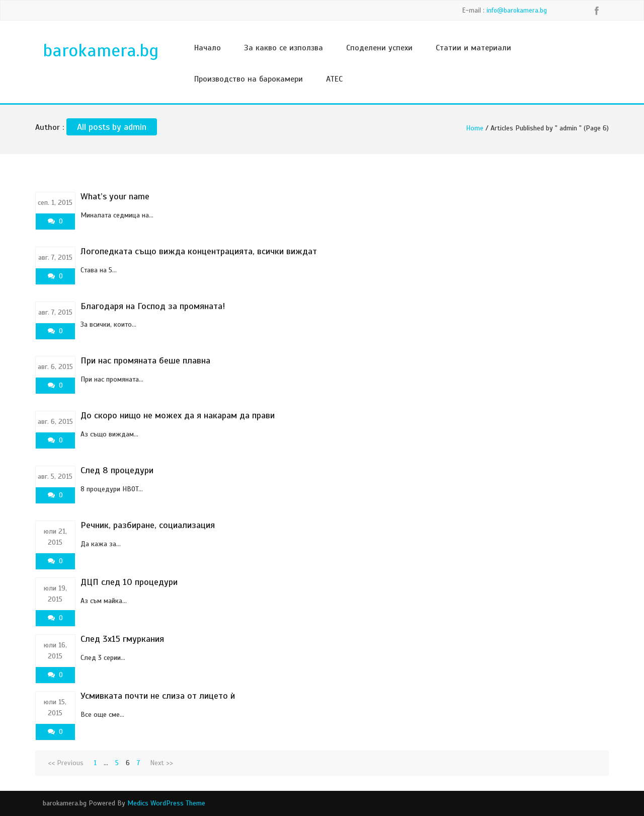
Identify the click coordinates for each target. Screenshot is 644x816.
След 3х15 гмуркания (122, 639)
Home (475, 128)
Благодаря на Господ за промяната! (153, 306)
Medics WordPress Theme (166, 803)
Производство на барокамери (249, 79)
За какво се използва (284, 48)
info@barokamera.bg (517, 11)
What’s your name (115, 196)
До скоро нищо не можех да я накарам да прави (178, 415)
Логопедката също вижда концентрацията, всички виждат (199, 251)
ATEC (334, 79)
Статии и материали (473, 48)
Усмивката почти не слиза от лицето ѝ (158, 696)
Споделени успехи (379, 48)
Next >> (162, 763)
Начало (208, 48)
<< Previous (66, 763)
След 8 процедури (117, 470)
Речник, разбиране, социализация (148, 525)
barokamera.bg (101, 50)
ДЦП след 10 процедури (129, 582)
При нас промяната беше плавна (145, 360)
